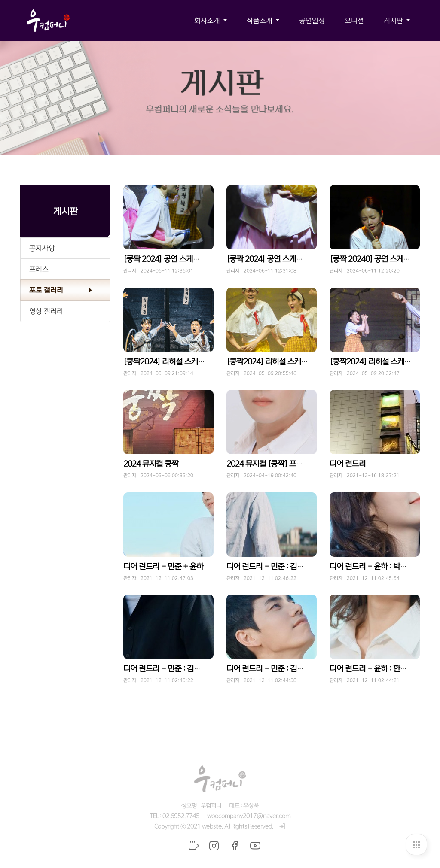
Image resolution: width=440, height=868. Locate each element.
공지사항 (42, 248)
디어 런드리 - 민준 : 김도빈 (269, 567)
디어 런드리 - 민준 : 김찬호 (269, 669)
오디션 (354, 21)
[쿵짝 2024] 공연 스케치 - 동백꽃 (279, 259)
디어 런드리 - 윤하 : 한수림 (372, 669)
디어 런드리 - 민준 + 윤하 (163, 567)
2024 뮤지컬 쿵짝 (151, 464)
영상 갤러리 (46, 311)
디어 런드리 (348, 464)
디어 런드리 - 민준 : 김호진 (165, 669)
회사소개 (208, 21)
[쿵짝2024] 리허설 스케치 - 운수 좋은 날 (187, 362)
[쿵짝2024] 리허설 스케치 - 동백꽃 (282, 362)
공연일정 (312, 21)
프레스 (39, 269)
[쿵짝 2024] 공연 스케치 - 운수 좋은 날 (185, 259)
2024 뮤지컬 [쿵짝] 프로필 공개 (276, 464)
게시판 (394, 21)
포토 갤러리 (46, 290)
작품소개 (260, 21)
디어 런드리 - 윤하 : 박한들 (372, 567)
